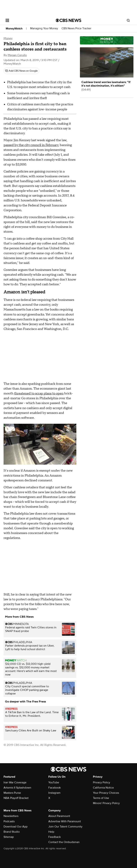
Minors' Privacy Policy (106, 803)
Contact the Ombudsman (64, 842)
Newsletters (11, 816)
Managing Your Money (44, 28)
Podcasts (9, 821)
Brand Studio (12, 832)
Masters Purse (12, 793)
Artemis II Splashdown (17, 788)
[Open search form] (128, 20)
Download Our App (16, 827)
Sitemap (9, 837)
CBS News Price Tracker (76, 28)
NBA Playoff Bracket (16, 798)
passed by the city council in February (31, 145)
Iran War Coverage (15, 782)
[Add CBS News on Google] (21, 71)
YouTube (54, 782)
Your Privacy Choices (106, 793)
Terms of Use (101, 798)
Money (8, 38)
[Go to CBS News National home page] (68, 20)
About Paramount (59, 816)
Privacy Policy (102, 782)
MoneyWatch (14, 29)
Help (51, 832)
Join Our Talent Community (65, 827)
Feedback (54, 837)
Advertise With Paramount (65, 821)
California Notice (103, 788)
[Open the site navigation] (27, 20)
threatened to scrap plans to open (39, 393)
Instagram (54, 793)
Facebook (54, 788)
